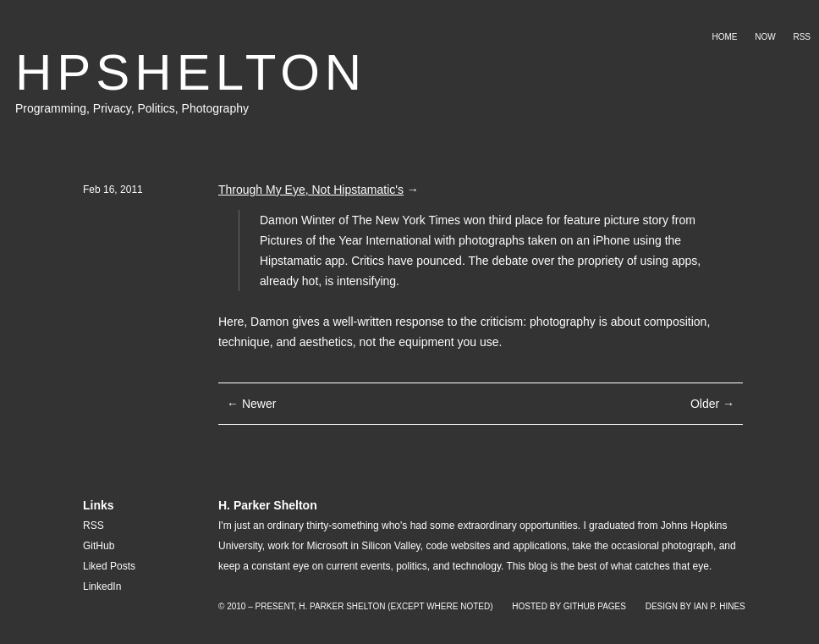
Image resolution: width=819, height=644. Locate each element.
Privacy (112, 108)
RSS (802, 37)
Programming (51, 108)
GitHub (99, 546)
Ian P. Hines (720, 606)
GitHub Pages (595, 606)
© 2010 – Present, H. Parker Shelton (302, 606)
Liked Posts (109, 566)
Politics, (159, 108)
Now (765, 37)
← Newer (251, 404)
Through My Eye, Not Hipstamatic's (311, 190)
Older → (712, 404)
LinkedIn (102, 586)
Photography (215, 108)
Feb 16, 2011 (113, 190)
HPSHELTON (191, 72)
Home (724, 37)
